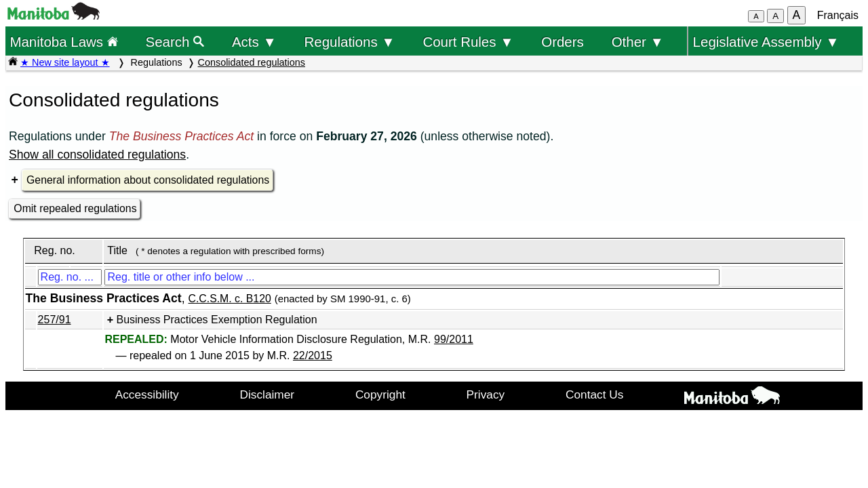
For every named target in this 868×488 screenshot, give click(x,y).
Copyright (380, 394)
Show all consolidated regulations (97, 155)
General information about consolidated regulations (148, 180)
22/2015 (313, 355)
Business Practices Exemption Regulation (216, 320)
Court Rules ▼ (468, 42)
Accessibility (147, 394)
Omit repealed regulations (75, 208)
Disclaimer (268, 394)
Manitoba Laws (63, 42)
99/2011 (454, 339)
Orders (563, 42)
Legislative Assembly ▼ (766, 42)
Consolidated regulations (252, 62)
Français (838, 15)
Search (175, 42)
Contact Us (594, 394)
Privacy (486, 394)
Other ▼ (638, 42)
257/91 (55, 320)
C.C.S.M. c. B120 (230, 299)
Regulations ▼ (350, 42)
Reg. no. (54, 250)
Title (117, 250)
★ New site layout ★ (65, 62)
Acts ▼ (254, 42)
